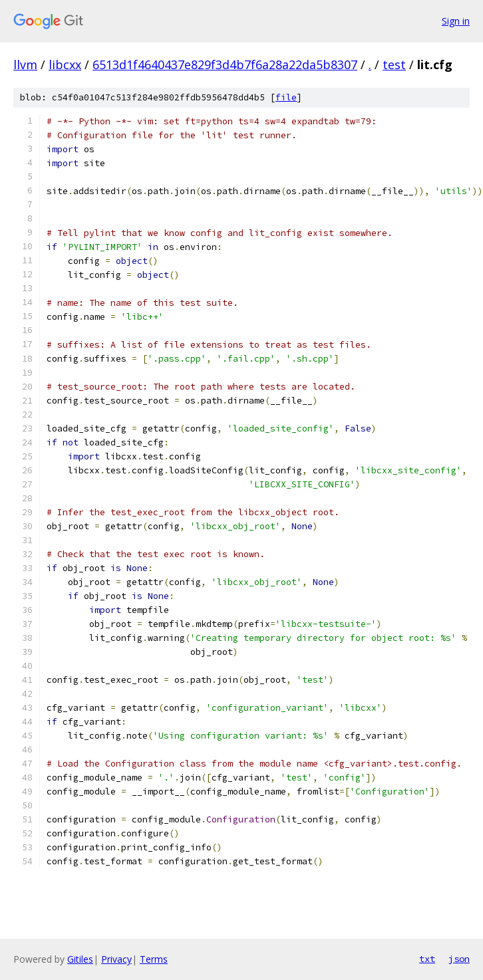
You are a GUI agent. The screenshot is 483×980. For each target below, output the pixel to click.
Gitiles (80, 959)
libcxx (65, 64)
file (286, 97)
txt (427, 959)
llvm (25, 64)
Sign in (456, 21)
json (459, 959)
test (394, 64)
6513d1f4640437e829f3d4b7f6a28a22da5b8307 (225, 64)
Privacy (116, 959)
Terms (154, 959)
